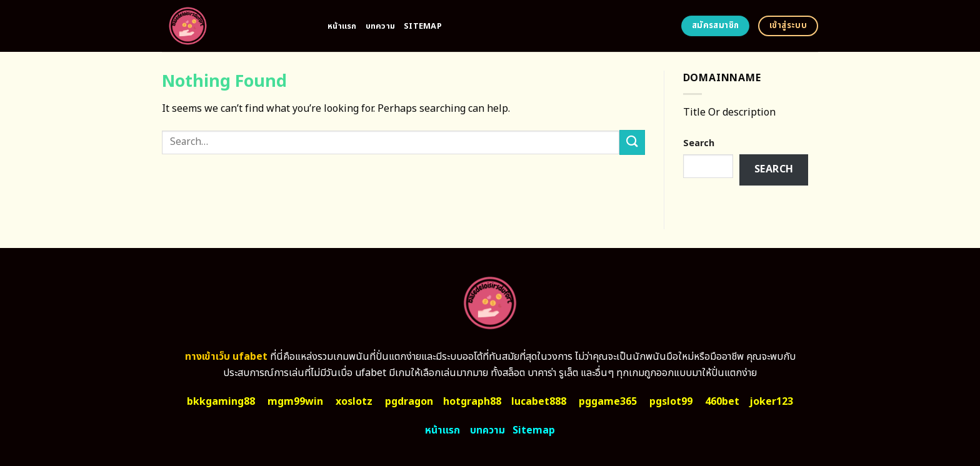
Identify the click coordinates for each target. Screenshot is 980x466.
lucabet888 (539, 402)
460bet (722, 402)
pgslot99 (671, 402)
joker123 (771, 402)
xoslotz (354, 402)
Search (699, 143)
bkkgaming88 (221, 402)
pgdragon (409, 402)
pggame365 (608, 402)
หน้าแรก (342, 26)
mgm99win (295, 402)
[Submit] (632, 142)
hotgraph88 (472, 402)
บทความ (381, 26)
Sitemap (423, 26)
